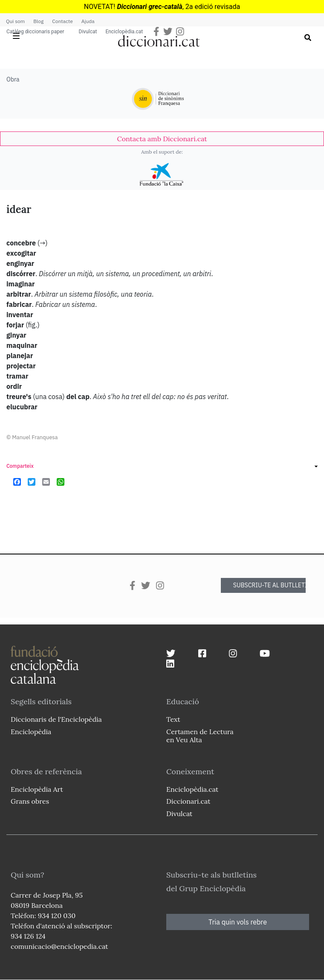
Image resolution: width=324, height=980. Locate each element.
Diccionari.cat (188, 801)
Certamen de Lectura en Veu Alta (200, 736)
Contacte (62, 21)
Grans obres (30, 801)
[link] (162, 139)
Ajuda (88, 21)
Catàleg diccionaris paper (35, 32)
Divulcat (88, 32)
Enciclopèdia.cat (124, 32)
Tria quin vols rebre (238, 922)
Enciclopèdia (31, 732)
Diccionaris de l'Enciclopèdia (56, 719)
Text (173, 719)
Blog (38, 21)
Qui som (15, 21)
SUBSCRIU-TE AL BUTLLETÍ (269, 585)
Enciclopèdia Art (37, 789)
